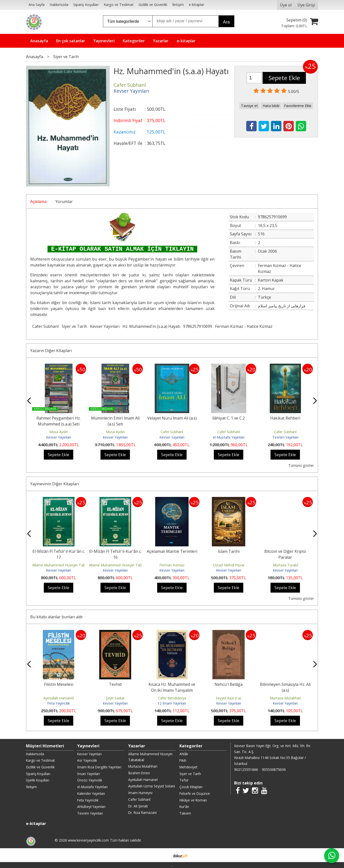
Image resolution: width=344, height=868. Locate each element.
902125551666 (246, 769)
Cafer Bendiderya (172, 698)
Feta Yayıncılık (59, 703)
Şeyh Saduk (115, 698)
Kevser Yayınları (105, 326)
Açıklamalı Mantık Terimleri (172, 551)
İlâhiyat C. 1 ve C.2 (229, 418)
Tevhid (115, 684)
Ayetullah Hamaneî (59, 698)
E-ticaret (164, 855)
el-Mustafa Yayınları (229, 437)
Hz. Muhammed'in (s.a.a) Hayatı (151, 326)
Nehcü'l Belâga (229, 684)
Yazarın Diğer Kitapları (51, 351)
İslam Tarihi (229, 551)
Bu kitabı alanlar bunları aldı (56, 617)
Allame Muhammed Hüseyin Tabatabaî (64, 565)
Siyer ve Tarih (74, 326)
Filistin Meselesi (59, 684)
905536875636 (274, 769)
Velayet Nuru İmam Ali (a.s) (172, 418)
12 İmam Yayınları (172, 703)
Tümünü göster (301, 465)
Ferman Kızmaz (172, 565)
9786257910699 (198, 326)
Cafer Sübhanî (45, 326)
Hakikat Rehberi (285, 418)
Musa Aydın (59, 432)
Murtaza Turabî (285, 565)
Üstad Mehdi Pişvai (229, 565)
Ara (226, 22)
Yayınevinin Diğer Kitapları (55, 484)
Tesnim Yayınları (285, 437)
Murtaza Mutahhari (285, 698)
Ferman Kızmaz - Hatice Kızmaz (244, 326)
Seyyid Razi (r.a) (229, 698)
